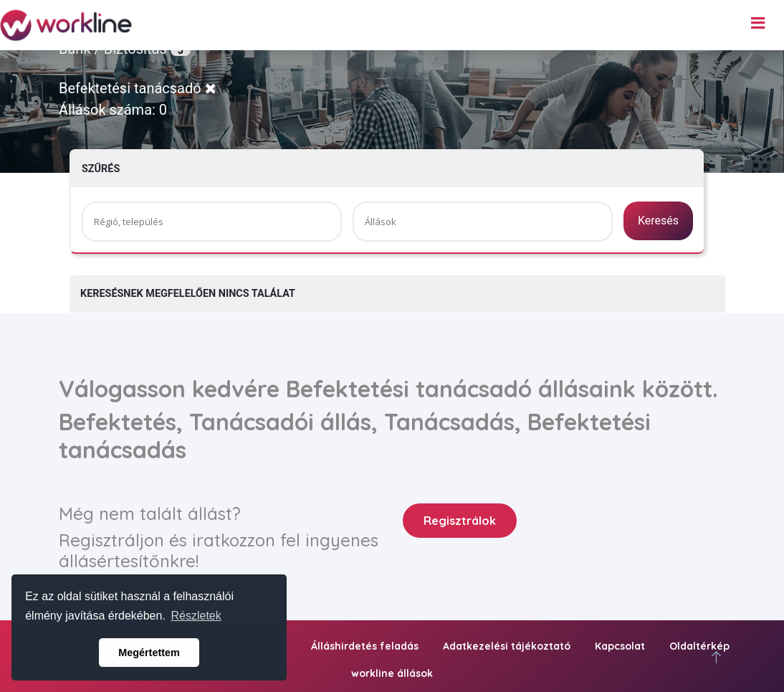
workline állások (392, 673)
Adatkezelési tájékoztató (507, 646)
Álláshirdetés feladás (365, 646)
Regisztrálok (460, 521)
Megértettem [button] (149, 653)
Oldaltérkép (699, 646)
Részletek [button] (196, 616)
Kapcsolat (620, 646)
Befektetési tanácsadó (138, 88)
